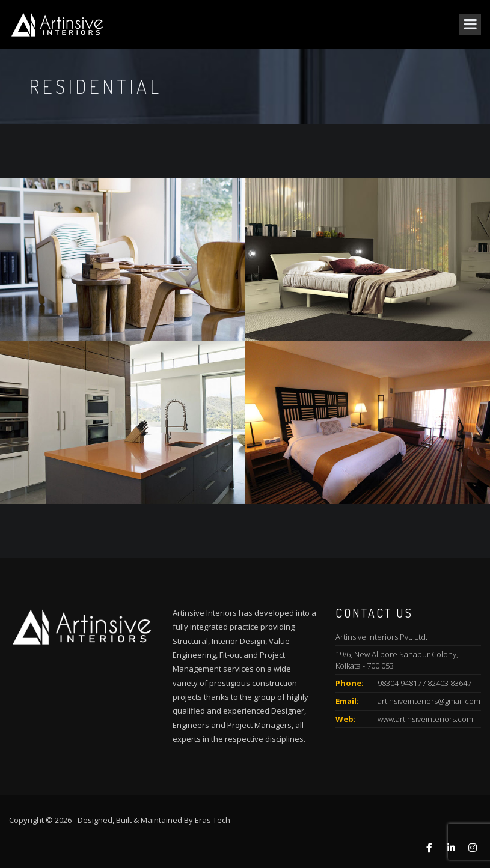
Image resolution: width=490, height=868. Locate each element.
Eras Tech (213, 820)
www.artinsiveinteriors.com (425, 719)
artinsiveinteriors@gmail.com (429, 701)
